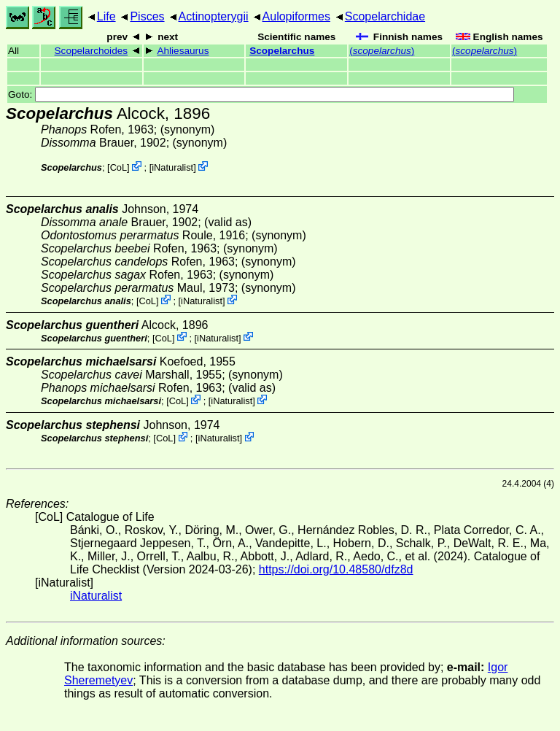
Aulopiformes (296, 16)
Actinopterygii (214, 16)
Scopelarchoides (92, 51)
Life (106, 16)
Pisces (147, 16)
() (382, 51)
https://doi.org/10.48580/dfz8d (336, 569)
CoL (118, 167)
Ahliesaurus (183, 51)
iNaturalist (172, 167)
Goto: (261, 94)
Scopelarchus (282, 51)
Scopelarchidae (385, 16)
